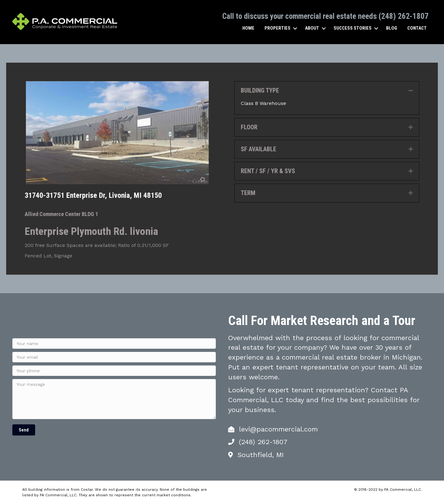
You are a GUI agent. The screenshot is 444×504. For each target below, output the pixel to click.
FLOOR (249, 127)
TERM (248, 193)
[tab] (327, 91)
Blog (392, 28)
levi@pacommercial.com (278, 429)
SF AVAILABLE (259, 149)
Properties (277, 28)
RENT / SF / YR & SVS (268, 171)
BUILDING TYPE (260, 90)
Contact (417, 28)
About (312, 28)
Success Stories (353, 28)
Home (248, 28)
